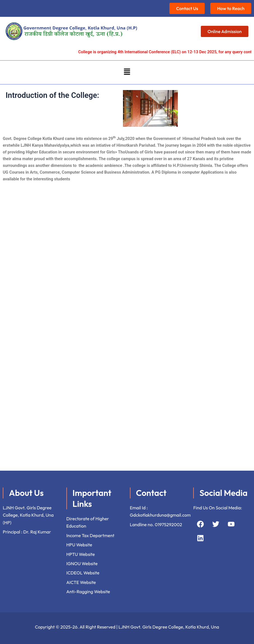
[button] (127, 72)
